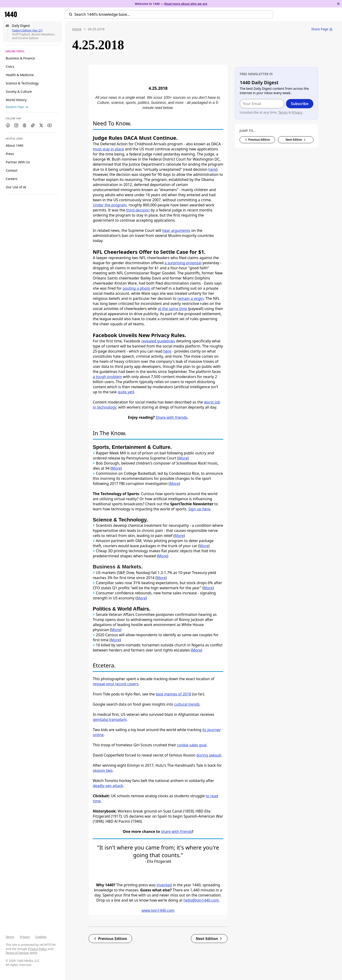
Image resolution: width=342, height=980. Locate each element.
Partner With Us (18, 162)
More (116, 468)
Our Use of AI (16, 187)
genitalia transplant (110, 719)
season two (103, 770)
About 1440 (14, 145)
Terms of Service (17, 953)
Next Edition (209, 939)
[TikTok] (33, 125)
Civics (10, 67)
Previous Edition (110, 939)
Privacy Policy (37, 949)
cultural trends (187, 704)
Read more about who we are (186, 4)
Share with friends (171, 417)
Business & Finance (20, 58)
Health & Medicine (20, 75)
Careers (12, 179)
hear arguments (176, 230)
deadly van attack (108, 786)
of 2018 (185, 694)
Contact (12, 170)
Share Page (322, 29)
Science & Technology (22, 83)
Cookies (41, 937)
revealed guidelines (158, 341)
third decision (138, 210)
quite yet (125, 392)
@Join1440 (201, 900)
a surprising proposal (183, 263)
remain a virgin (191, 298)
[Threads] (25, 125)
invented (164, 885)
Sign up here (199, 509)
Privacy (25, 937)
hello (188, 900)
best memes (167, 694)
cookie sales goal (192, 745)
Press (10, 154)
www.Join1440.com (158, 910)
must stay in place (108, 149)
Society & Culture (19, 91)
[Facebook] (8, 125)
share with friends (176, 831)
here (212, 169)
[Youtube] (50, 125)
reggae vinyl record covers (116, 684)
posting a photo (136, 288)
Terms (10, 937)
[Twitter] (41, 125)
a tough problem (107, 377)
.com (215, 900)
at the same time (172, 309)
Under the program (110, 205)
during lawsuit (209, 755)
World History (16, 100)
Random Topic (17, 107)
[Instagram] (16, 125)
